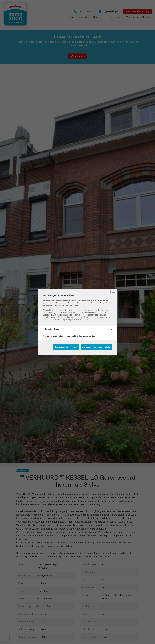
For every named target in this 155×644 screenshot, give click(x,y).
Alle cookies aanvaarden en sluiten (97, 347)
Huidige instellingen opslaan (66, 347)
